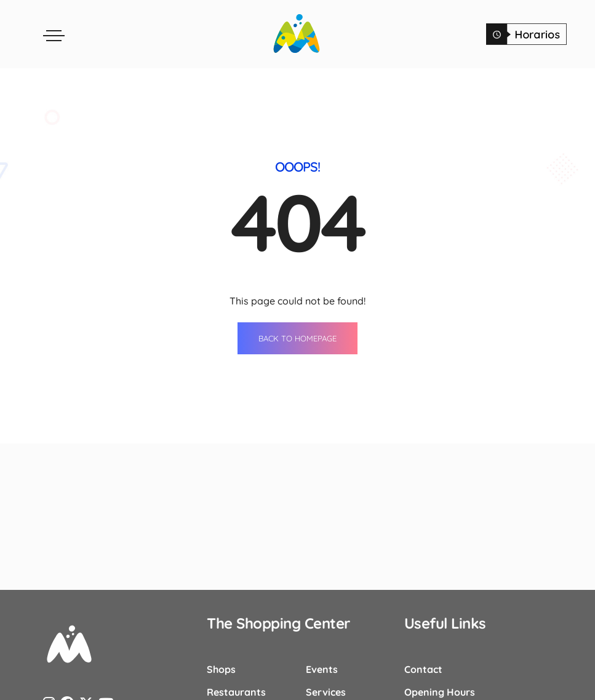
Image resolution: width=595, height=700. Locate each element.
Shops (221, 669)
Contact (423, 669)
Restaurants (236, 691)
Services (326, 691)
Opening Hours (440, 691)
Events (322, 669)
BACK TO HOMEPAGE (297, 338)
